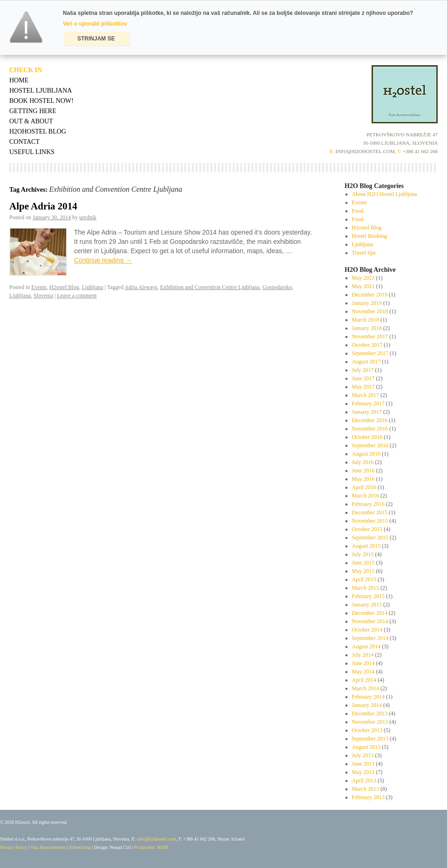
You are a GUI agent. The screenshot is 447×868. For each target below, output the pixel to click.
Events (39, 287)
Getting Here (33, 111)
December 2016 (370, 420)
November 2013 (370, 722)
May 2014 (363, 672)
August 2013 (366, 747)
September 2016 (370, 445)
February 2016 (368, 504)
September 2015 (370, 538)
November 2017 (370, 336)
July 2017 (363, 370)
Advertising (80, 847)
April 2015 (364, 579)
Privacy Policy (14, 847)
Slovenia (43, 296)
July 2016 (363, 462)
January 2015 (367, 605)
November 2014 (370, 621)
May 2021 (363, 286)
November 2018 (370, 311)
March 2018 (366, 320)
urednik (88, 217)
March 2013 (366, 789)
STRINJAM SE (96, 39)
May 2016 (363, 479)
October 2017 (367, 345)
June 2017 (363, 378)
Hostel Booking (370, 236)
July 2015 (363, 554)
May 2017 (363, 387)
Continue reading (103, 260)
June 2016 (363, 471)
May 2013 (363, 772)
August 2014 (366, 646)
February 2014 (368, 697)
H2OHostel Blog (38, 131)
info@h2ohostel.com (156, 839)
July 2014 (363, 655)
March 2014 (366, 688)
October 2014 (367, 630)
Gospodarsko (277, 287)
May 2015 (363, 571)
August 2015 (366, 546)
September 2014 (370, 638)
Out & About (31, 121)
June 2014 (363, 663)
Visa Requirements (48, 847)
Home (19, 80)
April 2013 (364, 781)
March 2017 (366, 395)
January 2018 (367, 328)
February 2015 (368, 596)
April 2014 (364, 680)
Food (358, 211)
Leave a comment (77, 296)
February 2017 (368, 404)
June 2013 (363, 764)
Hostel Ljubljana (41, 91)
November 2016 (370, 429)
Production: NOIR (151, 847)
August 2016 (366, 454)
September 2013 (370, 739)
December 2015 (370, 512)
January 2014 (367, 705)
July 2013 (363, 755)
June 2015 (363, 563)
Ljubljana (93, 287)
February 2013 (368, 797)
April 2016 (364, 487)
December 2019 (370, 295)
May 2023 (363, 278)
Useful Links (32, 152)
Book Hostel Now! (41, 101)
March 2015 (366, 588)
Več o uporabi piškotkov (95, 24)
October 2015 (367, 529)
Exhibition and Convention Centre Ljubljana (210, 287)
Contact (24, 142)
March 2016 (366, 496)
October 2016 (367, 437)
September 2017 (370, 353)
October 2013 (367, 730)
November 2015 (370, 521)
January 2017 (367, 412)
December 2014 (370, 613)
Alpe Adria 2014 (43, 206)
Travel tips (364, 253)
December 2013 (370, 713)
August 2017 (366, 362)
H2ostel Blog (64, 287)
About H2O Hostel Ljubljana (385, 194)
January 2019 (367, 303)
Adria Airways (141, 287)
